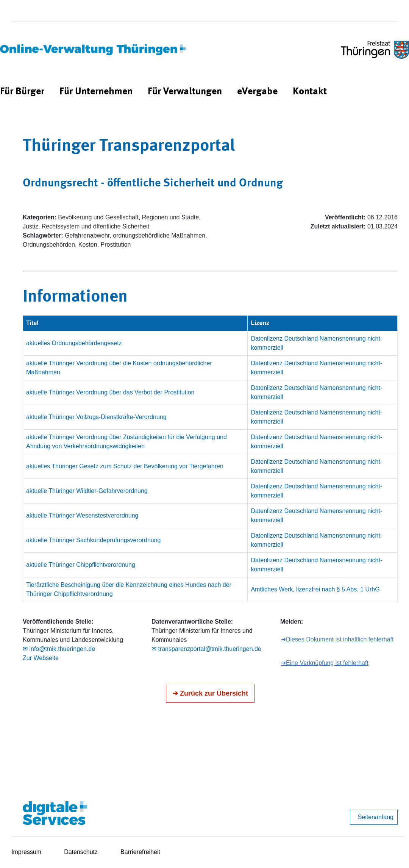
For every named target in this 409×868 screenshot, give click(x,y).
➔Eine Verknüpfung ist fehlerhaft (325, 663)
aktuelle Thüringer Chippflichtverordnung (81, 565)
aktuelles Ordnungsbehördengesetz (74, 343)
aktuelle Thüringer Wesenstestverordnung (82, 515)
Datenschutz (81, 852)
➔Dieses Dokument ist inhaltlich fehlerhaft (337, 639)
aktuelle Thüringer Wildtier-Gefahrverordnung (87, 491)
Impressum (26, 852)
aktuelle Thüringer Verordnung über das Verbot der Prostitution (110, 392)
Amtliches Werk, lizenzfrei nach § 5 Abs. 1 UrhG (315, 589)
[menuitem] (22, 92)
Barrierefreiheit (140, 852)
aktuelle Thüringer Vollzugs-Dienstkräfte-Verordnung (96, 417)
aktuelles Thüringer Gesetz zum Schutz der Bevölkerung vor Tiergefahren (125, 466)
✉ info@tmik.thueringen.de (59, 649)
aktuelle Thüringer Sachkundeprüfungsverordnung (94, 540)
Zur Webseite (41, 658)
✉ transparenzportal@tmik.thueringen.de (206, 649)
